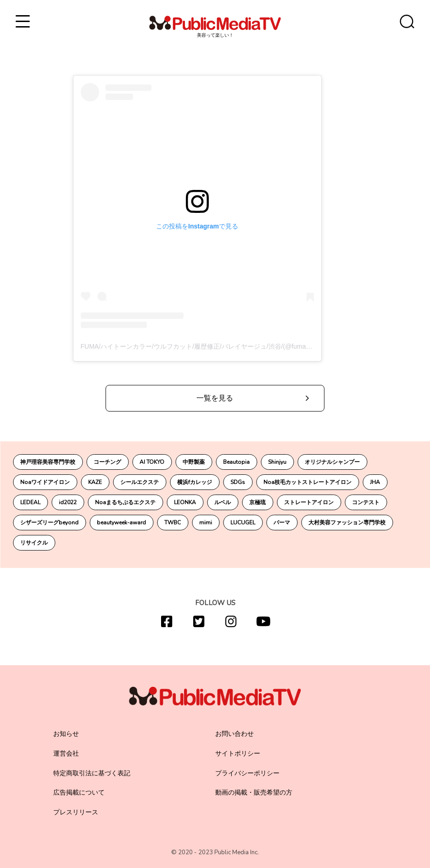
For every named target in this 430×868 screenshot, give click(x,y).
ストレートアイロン (309, 502)
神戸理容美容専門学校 (48, 462)
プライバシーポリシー (247, 773)
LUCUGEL (243, 523)
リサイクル (34, 543)
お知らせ (66, 734)
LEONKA (185, 502)
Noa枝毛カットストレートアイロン (307, 482)
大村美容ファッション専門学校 (347, 523)
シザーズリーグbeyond (49, 523)
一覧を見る (215, 398)
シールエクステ (140, 482)
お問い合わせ (235, 734)
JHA (375, 482)
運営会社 (66, 754)
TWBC (173, 523)
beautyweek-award (121, 523)
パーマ (282, 523)
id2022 (68, 502)
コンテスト (366, 502)
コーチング (107, 462)
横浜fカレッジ (195, 482)
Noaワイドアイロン (45, 482)
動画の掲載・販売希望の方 (254, 793)
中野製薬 (194, 462)
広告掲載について (79, 793)
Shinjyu (277, 462)
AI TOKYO (152, 462)
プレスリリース (76, 812)
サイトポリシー (238, 754)
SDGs (238, 482)
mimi (206, 523)
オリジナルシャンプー (332, 462)
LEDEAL (30, 502)
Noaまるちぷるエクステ (125, 502)
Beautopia (236, 462)
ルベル (223, 502)
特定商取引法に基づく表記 (92, 773)
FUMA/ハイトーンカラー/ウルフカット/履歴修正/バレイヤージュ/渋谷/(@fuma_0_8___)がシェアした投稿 (233, 346)
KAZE (95, 482)
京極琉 (257, 502)
